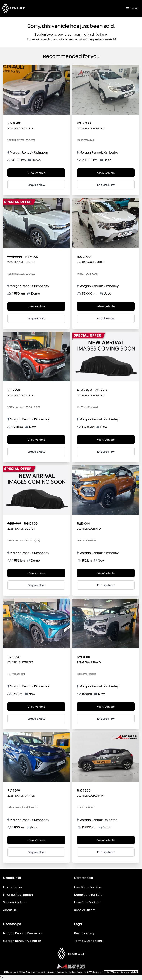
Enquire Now (36, 185)
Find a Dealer (13, 887)
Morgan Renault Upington (22, 941)
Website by (114, 972)
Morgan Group (55, 972)
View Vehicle (36, 173)
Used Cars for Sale (88, 887)
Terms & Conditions (88, 941)
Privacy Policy (84, 933)
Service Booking (15, 902)
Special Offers (85, 910)
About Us (10, 910)
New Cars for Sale (87, 902)
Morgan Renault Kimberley (23, 933)
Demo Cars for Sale (88, 895)
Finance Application (18, 895)
